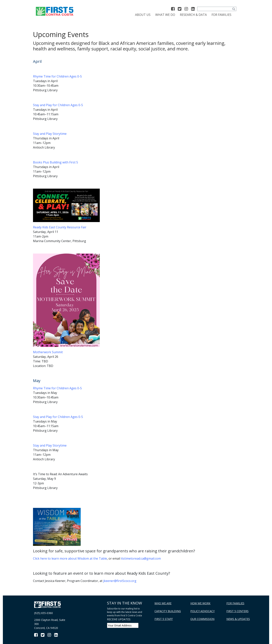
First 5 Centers (237, 611)
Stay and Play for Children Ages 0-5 (58, 105)
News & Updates (238, 619)
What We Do (165, 15)
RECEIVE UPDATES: (119, 619)
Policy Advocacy (202, 611)
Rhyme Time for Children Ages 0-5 (57, 76)
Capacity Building (168, 611)
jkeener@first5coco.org (120, 581)
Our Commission (202, 619)
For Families (221, 15)
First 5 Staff (164, 619)
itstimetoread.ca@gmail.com (141, 558)
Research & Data (193, 15)
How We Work (200, 603)
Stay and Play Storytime (50, 134)
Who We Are (163, 603)
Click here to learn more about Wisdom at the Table (70, 558)
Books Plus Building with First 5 (56, 162)
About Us (143, 15)
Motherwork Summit (48, 352)
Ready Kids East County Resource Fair (60, 227)
